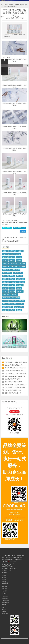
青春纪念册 (14, 267)
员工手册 (12, 257)
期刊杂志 (19, 257)
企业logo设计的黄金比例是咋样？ (14, 365)
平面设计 (21, 304)
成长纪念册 (6, 267)
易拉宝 (10, 304)
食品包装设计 (6, 270)
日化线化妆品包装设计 (13, 241)
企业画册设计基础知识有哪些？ (14, 382)
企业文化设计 (20, 279)
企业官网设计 (6, 282)
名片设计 (5, 288)
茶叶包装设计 (16, 270)
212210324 (9, 570)
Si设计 (4, 304)
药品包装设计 (6, 298)
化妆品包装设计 (7, 228)
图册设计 (12, 288)
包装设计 (20, 251)
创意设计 (12, 310)
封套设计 (19, 310)
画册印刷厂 (20, 291)
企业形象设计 (6, 295)
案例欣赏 (5, 285)
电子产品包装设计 (8, 307)
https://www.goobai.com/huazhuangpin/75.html (14, 222)
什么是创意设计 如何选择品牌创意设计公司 (17, 387)
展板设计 (21, 301)
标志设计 (5, 310)
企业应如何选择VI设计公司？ (13, 379)
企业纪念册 (6, 263)
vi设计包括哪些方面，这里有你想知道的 (16, 385)
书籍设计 (15, 295)
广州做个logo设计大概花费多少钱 (14, 371)
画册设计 (5, 251)
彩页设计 (5, 291)
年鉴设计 (12, 260)
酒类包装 (5, 276)
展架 (15, 304)
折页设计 (5, 260)
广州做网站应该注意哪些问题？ (14, 390)
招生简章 (19, 260)
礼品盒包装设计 (19, 307)
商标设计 (12, 279)
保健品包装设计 (18, 273)
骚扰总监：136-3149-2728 (15, 520)
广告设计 (12, 285)
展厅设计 (21, 282)
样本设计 (19, 288)
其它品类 (12, 276)
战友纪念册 (22, 267)
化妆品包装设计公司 (19, 228)
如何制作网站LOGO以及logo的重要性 (15, 376)
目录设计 (15, 282)
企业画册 (11, 254)
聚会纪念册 (14, 263)
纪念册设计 (13, 251)
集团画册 (5, 257)
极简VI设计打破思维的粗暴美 (13, 393)
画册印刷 (12, 291)
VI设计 (5, 254)
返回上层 (23, 231)
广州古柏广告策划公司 (7, 1)
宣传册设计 (20, 285)
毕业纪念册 (22, 263)
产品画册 (18, 254)
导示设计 (5, 279)
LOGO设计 (19, 276)
